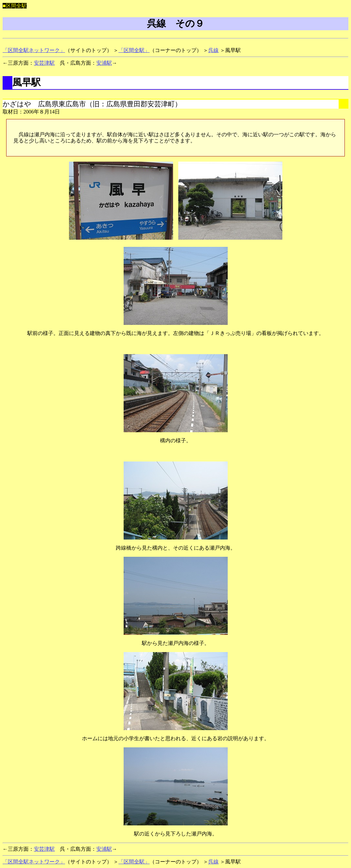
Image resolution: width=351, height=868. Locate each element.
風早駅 (27, 82)
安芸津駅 (44, 63)
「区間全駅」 (134, 50)
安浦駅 (104, 63)
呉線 (213, 50)
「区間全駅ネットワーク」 (34, 50)
